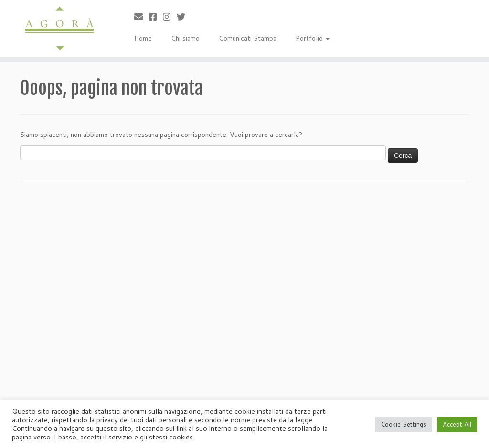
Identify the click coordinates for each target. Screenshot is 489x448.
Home (143, 38)
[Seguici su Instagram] (170, 17)
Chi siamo (185, 38)
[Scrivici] (142, 17)
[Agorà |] (57, 29)
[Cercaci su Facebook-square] (156, 17)
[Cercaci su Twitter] (184, 17)
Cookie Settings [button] (404, 424)
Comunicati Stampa (248, 38)
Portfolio (313, 38)
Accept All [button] (457, 424)
